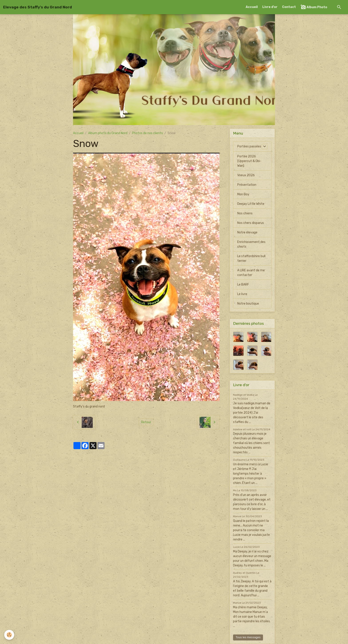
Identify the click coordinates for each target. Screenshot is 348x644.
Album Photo (314, 7)
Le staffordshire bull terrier (251, 258)
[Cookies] (9, 635)
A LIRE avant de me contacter (251, 273)
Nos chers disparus (251, 223)
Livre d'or (270, 7)
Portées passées (249, 146)
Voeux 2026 (246, 175)
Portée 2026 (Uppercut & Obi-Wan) (249, 161)
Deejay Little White (251, 204)
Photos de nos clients (147, 133)
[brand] (38, 7)
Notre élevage (247, 232)
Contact (289, 7)
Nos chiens (245, 213)
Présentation (247, 185)
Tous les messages (248, 637)
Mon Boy (243, 194)
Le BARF (243, 285)
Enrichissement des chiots (251, 244)
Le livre (242, 294)
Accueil (252, 7)
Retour (146, 422)
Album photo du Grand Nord (108, 133)
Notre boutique (248, 304)
